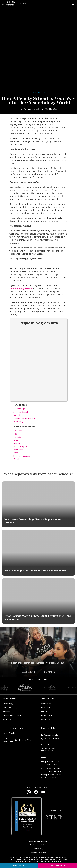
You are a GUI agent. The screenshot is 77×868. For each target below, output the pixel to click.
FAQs (16, 440)
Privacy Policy (38, 849)
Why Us (44, 711)
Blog (15, 434)
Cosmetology (19, 409)
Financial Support (21, 446)
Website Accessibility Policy (38, 845)
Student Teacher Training (24, 418)
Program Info (49, 672)
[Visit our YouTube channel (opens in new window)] (43, 792)
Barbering (18, 415)
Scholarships (46, 704)
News (16, 453)
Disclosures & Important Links (39, 841)
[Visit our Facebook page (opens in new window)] (36, 792)
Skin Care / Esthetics (22, 456)
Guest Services (28, 672)
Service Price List (9, 733)
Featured (17, 443)
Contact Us (45, 719)
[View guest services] (19, 865)
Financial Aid (46, 707)
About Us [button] (47, 699)
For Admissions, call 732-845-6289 (39, 109)
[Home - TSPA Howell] (9, 4)
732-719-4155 (25, 740)
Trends (16, 459)
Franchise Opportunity (39, 853)
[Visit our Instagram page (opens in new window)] (29, 792)
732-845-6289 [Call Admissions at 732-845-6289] (50, 738)
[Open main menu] (73, 4)
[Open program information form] (58, 865)
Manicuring (18, 421)
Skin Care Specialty (21, 412)
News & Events (38, 92)
